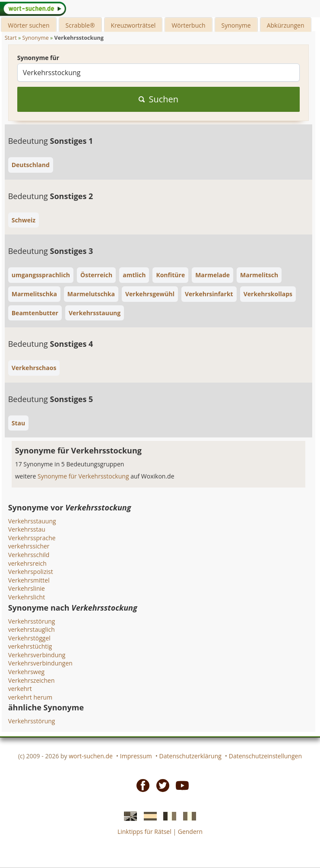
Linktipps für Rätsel (144, 832)
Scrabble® (80, 25)
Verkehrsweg (26, 672)
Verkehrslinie (27, 588)
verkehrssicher (29, 546)
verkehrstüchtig (30, 646)
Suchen (159, 99)
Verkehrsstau (27, 529)
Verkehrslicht (27, 597)
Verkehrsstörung (32, 621)
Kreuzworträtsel (133, 25)
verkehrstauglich (32, 629)
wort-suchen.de (91, 756)
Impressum (136, 756)
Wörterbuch (188, 25)
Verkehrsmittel (29, 580)
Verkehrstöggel (29, 638)
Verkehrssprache (32, 538)
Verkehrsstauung (32, 521)
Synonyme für (38, 58)
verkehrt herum (30, 697)
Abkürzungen (286, 25)
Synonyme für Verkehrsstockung (84, 476)
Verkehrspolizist (31, 572)
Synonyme (236, 25)
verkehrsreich (27, 563)
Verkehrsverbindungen (40, 663)
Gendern (190, 832)
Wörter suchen (29, 25)
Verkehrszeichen (32, 680)
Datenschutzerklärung (190, 756)
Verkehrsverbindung (37, 655)
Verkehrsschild (29, 555)
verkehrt (20, 689)
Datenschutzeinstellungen (265, 756)
